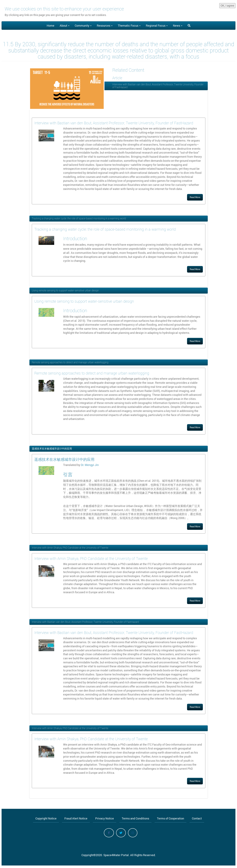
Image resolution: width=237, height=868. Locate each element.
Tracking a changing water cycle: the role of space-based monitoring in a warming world (79, 218)
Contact (197, 818)
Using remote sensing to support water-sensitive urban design (65, 290)
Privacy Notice (105, 818)
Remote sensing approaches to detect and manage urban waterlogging (70, 362)
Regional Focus (157, 26)
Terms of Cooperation (171, 818)
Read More (195, 197)
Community (83, 26)
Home (51, 26)
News (178, 26)
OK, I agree (227, 5)
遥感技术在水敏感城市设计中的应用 (52, 449)
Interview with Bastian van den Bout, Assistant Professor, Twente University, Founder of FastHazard (158, 86)
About (65, 26)
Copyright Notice (46, 818)
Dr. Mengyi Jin (90, 465)
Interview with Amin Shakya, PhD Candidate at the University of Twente (70, 548)
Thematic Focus (129, 26)
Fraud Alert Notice (76, 818)
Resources (105, 26)
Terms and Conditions (135, 818)
